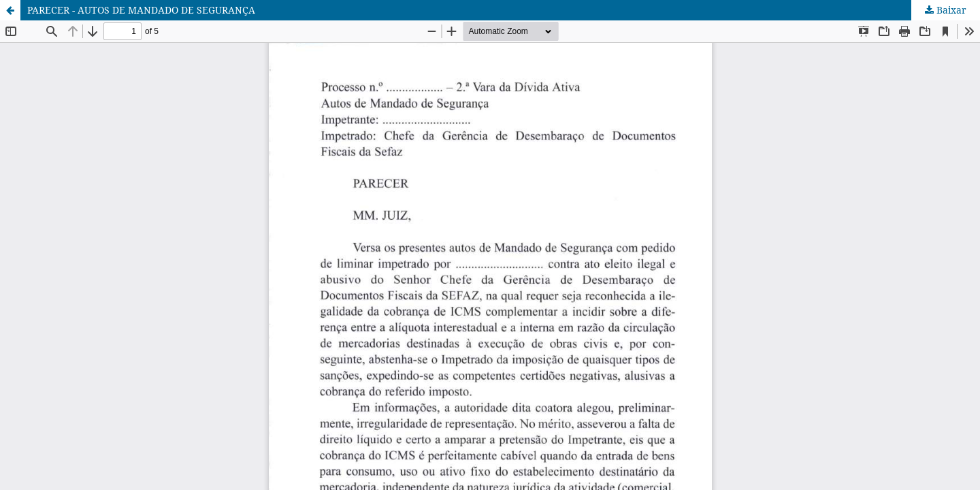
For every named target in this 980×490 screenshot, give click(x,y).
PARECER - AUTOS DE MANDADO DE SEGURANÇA (141, 10)
